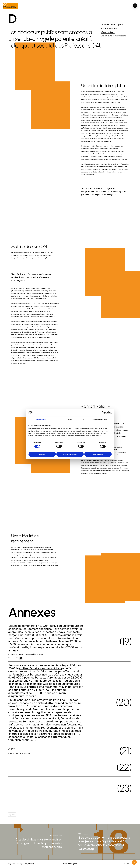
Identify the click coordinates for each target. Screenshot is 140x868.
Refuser (42, 454)
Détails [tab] (70, 419)
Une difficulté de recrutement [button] (113, 36)
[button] (135, 6)
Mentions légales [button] (70, 864)
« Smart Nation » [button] (108, 32)
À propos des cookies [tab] (99, 419)
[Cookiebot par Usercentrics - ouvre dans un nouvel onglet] (103, 413)
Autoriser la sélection (70, 454)
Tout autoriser (98, 454)
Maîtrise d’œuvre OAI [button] (109, 28)
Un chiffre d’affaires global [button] (112, 25)
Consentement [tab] (41, 419)
